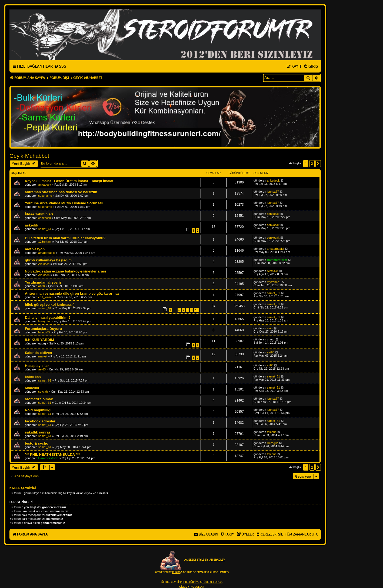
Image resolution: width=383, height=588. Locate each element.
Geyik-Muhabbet (29, 156)
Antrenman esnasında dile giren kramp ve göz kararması (73, 293)
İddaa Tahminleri (39, 214)
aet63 (271, 352)
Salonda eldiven (38, 353)
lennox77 (273, 192)
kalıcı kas (33, 377)
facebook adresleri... (42, 421)
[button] (318, 163)
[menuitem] (60, 67)
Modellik (32, 388)
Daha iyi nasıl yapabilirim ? (48, 318)
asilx (270, 328)
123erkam (45, 242)
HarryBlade (46, 321)
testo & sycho (36, 443)
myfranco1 (274, 282)
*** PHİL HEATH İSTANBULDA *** (52, 454)
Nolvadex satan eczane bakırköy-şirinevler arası (65, 271)
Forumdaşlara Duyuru (43, 329)
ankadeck (45, 185)
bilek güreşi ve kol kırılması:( (49, 305)
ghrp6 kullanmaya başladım (48, 260)
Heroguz (273, 443)
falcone (272, 432)
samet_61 (45, 229)
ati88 (42, 286)
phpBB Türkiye (190, 582)
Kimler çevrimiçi (23, 488)
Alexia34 (44, 264)
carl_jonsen (46, 297)
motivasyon (35, 249)
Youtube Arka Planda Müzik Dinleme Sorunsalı (64, 203)
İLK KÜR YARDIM (39, 340)
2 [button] (312, 163)
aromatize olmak (39, 399)
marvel (43, 356)
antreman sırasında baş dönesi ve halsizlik (61, 192)
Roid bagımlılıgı (38, 410)
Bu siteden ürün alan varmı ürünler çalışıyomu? (65, 238)
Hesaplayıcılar (37, 366)
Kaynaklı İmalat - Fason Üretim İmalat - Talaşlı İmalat (69, 181)
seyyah (43, 392)
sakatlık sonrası (38, 432)
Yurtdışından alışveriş (43, 282)
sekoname (45, 196)
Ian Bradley (217, 560)
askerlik (31, 225)
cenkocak (45, 218)
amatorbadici (47, 253)
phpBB (176, 572)
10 (197, 310)
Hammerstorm (277, 260)
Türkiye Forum (212, 582)
